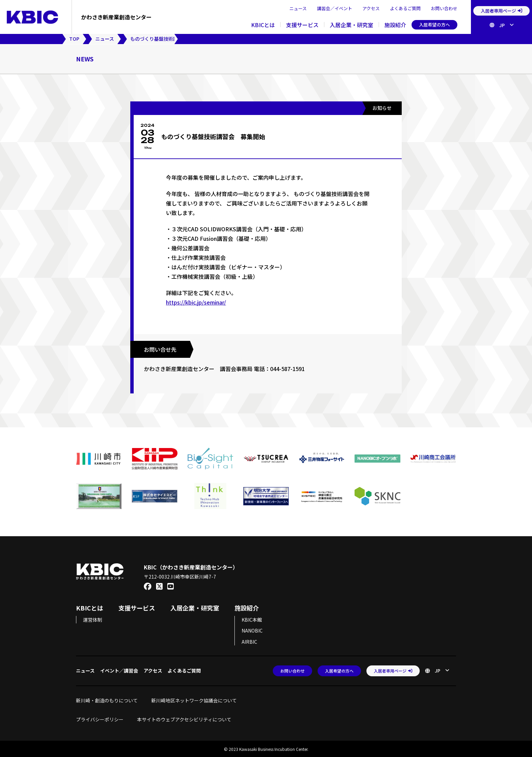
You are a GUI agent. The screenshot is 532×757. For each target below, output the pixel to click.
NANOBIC (252, 630)
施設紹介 (395, 25)
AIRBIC (249, 641)
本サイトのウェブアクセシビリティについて (184, 719)
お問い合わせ (444, 8)
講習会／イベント (335, 8)
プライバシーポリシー (100, 719)
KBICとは (263, 25)
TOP (74, 39)
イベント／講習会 (119, 670)
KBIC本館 (252, 619)
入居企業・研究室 (351, 25)
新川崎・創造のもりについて (107, 700)
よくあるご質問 (405, 8)
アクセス (371, 8)
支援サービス (302, 25)
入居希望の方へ (434, 25)
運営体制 (93, 619)
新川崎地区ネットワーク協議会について (196, 700)
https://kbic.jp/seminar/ (196, 302)
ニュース (298, 8)
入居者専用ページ (501, 11)
